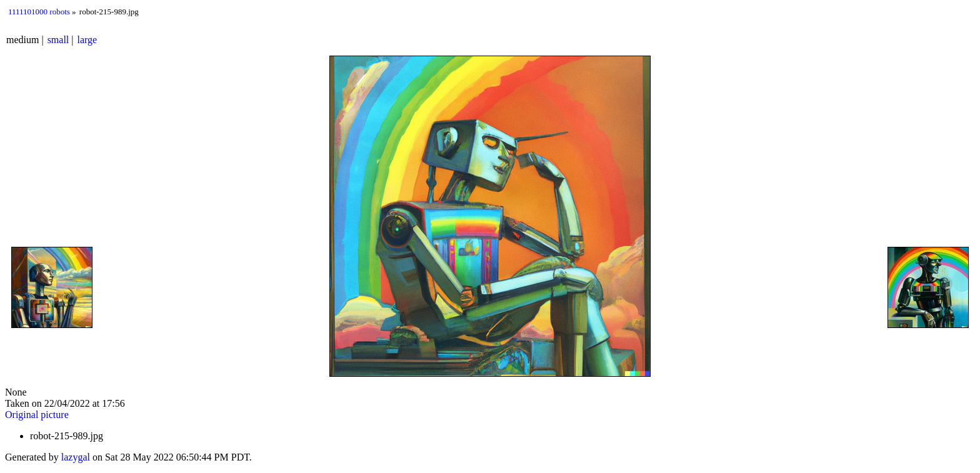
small (58, 40)
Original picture (37, 415)
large (87, 40)
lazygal (76, 457)
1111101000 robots (39, 12)
